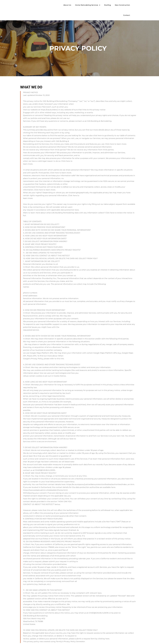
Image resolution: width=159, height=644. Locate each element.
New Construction (122, 5)
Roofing (108, 5)
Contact (127, 15)
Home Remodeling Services (88, 5)
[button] (135, 10)
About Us (67, 5)
